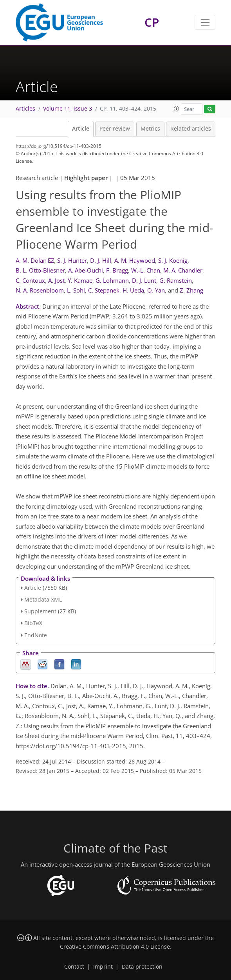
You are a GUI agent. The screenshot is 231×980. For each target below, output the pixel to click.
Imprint (103, 967)
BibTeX (33, 623)
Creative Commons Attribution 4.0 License (115, 947)
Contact (74, 967)
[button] (177, 109)
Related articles (191, 129)
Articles (25, 109)
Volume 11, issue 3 (68, 109)
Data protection (142, 967)
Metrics (150, 129)
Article (81, 129)
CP (152, 22)
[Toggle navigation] (205, 22)
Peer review (115, 129)
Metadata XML (43, 599)
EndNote (36, 635)
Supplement (40, 611)
